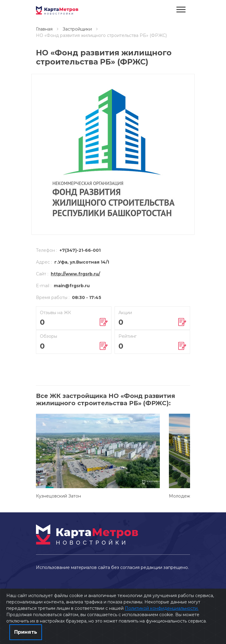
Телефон (47, 250)
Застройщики (77, 29)
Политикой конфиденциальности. (162, 608)
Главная (44, 29)
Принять (26, 632)
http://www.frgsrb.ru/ (75, 274)
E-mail (44, 286)
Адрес (44, 262)
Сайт (42, 274)
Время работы (53, 297)
